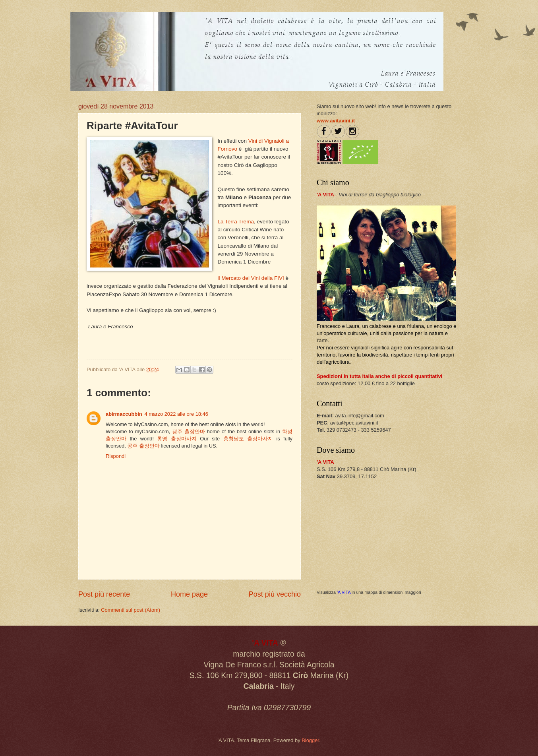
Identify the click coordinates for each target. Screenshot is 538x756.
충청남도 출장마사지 (248, 439)
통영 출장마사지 (177, 439)
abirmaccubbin (124, 414)
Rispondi (116, 456)
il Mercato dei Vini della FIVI (251, 278)
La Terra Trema (236, 222)
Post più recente (104, 594)
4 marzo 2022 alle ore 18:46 (176, 414)
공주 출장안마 (143, 446)
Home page (189, 594)
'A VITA (344, 592)
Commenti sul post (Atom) (131, 610)
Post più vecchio (275, 594)
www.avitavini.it (336, 121)
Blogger (310, 740)
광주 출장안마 (189, 431)
